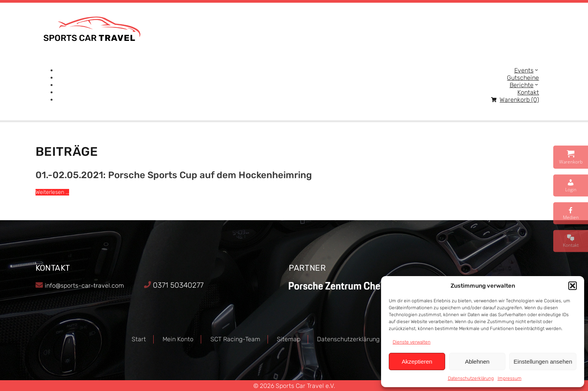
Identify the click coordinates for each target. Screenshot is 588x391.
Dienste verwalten (412, 342)
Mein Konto (178, 339)
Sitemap (289, 339)
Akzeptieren (417, 362)
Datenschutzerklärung (471, 378)
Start (139, 339)
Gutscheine (523, 78)
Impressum (510, 378)
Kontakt (528, 92)
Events (524, 70)
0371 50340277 (178, 285)
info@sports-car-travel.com (84, 286)
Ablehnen (477, 362)
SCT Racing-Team (235, 339)
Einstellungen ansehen (543, 362)
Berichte (522, 85)
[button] (573, 286)
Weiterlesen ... (52, 192)
